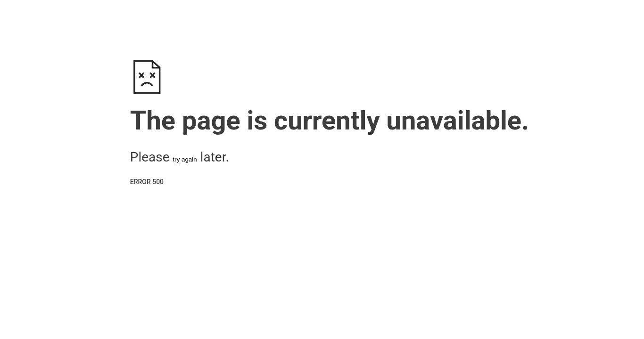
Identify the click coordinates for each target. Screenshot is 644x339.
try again (185, 159)
